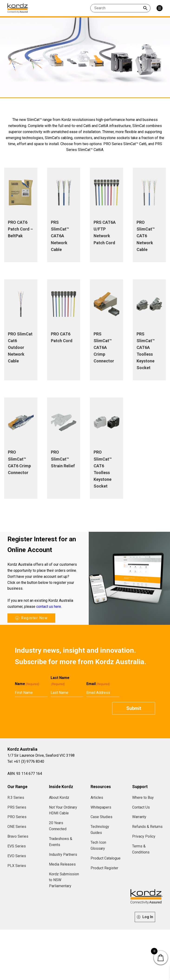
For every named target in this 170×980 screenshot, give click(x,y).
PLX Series (17, 866)
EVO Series (17, 856)
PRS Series (17, 807)
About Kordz (59, 798)
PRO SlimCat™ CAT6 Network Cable (146, 236)
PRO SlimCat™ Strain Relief (63, 459)
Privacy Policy (144, 836)
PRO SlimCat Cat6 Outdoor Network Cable (20, 347)
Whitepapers (101, 807)
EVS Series (17, 846)
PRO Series (17, 817)
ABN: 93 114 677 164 (25, 774)
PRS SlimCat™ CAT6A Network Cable (60, 236)
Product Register (104, 868)
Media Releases (62, 864)
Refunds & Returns (147, 827)
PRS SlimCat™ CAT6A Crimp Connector (104, 347)
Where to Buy (143, 798)
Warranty (139, 817)
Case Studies (101, 817)
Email (98, 684)
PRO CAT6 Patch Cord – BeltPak (20, 229)
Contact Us (141, 807)
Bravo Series (18, 836)
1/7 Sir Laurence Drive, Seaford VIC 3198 (41, 755)
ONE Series (17, 827)
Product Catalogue (106, 858)
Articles (97, 798)
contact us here (49, 607)
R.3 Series (16, 798)
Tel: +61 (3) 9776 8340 (26, 761)
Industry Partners (63, 855)
